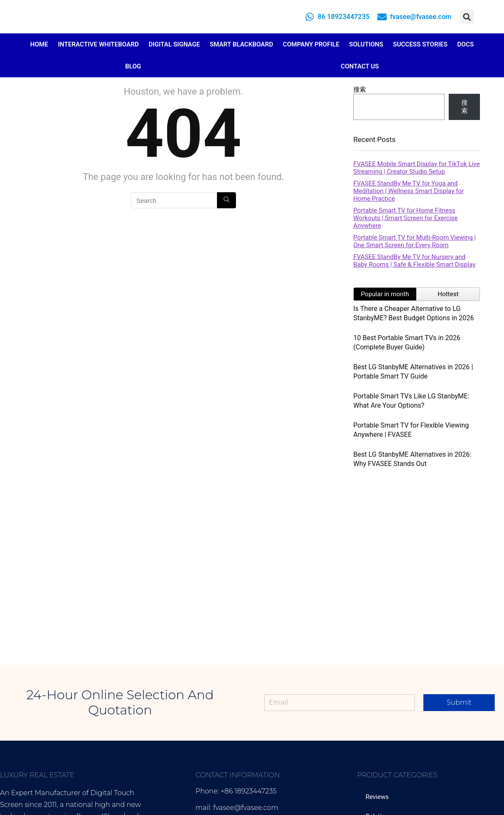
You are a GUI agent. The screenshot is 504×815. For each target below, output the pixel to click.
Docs (465, 44)
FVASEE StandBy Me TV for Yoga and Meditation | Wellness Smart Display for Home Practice (409, 191)
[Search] (226, 200)
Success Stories (420, 44)
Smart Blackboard (241, 44)
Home (39, 44)
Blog (133, 66)
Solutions (366, 44)
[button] (467, 17)
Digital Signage (174, 44)
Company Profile (311, 44)
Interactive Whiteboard (98, 44)
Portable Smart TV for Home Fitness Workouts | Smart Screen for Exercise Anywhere (405, 218)
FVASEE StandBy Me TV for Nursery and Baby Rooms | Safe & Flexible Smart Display (414, 261)
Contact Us (360, 66)
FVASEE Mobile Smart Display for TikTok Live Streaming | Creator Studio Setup (417, 168)
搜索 (360, 90)
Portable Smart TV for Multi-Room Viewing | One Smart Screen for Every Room (415, 241)
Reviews (377, 797)
